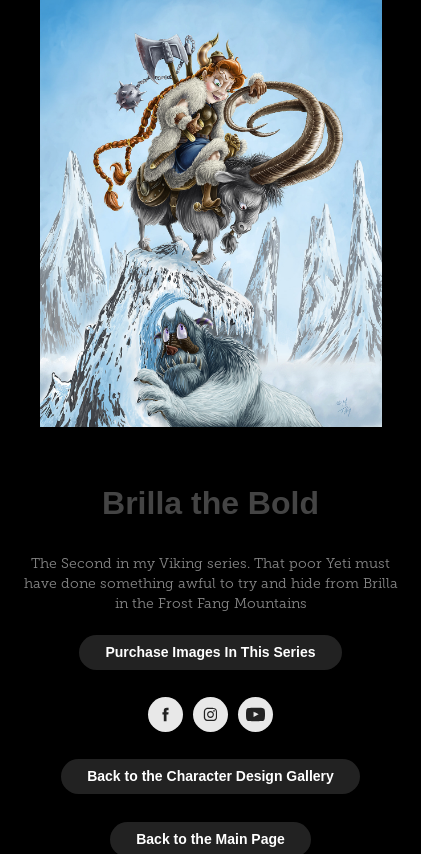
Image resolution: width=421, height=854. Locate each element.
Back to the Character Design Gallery (210, 776)
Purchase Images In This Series (210, 652)
